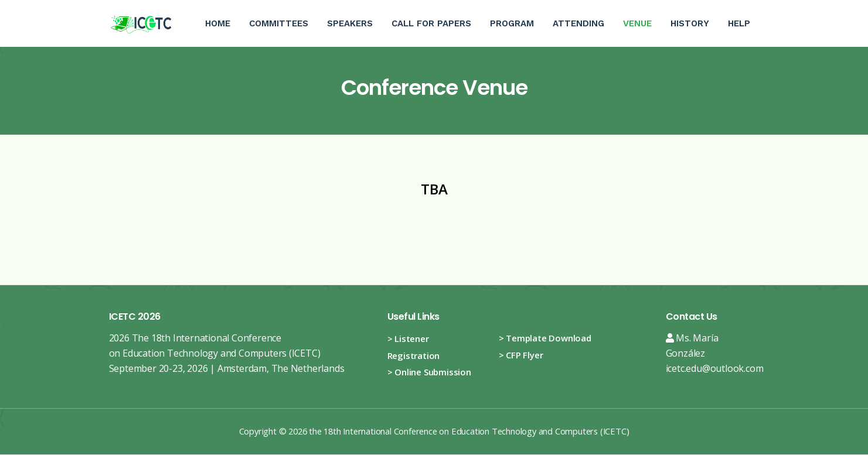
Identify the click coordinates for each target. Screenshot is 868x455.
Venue (642, 14)
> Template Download (545, 338)
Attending (578, 23)
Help (739, 23)
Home (218, 23)
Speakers (350, 23)
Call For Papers (431, 23)
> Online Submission (429, 372)
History (690, 23)
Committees (279, 23)
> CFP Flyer (521, 355)
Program (512, 23)
